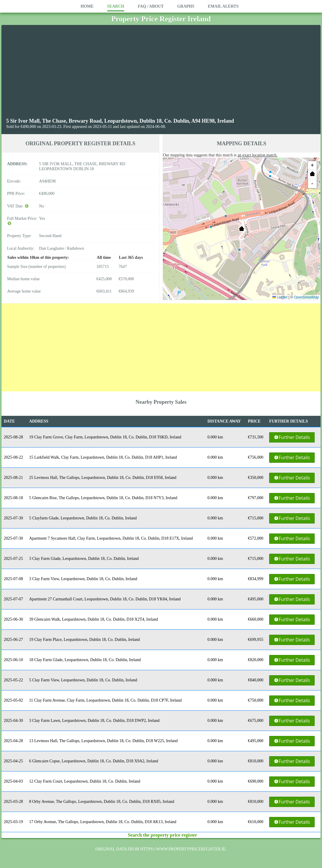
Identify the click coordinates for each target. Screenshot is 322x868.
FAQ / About (151, 6)
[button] (242, 229)
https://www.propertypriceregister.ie (183, 849)
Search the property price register (162, 835)
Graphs (186, 6)
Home (87, 6)
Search (116, 6)
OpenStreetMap (306, 297)
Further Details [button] (292, 437)
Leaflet (280, 297)
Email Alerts (223, 6)
